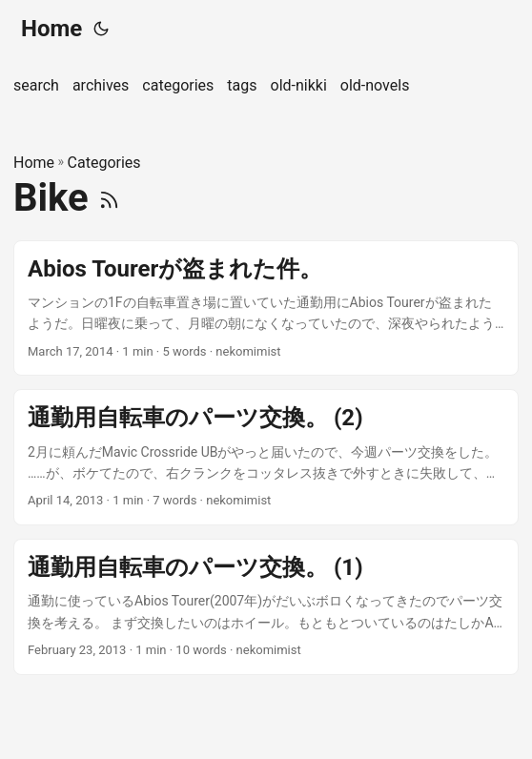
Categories (104, 163)
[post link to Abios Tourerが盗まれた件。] (266, 308)
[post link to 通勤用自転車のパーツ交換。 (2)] (266, 457)
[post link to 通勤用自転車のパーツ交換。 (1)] (266, 607)
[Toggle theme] (101, 29)
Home (51, 29)
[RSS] (109, 198)
